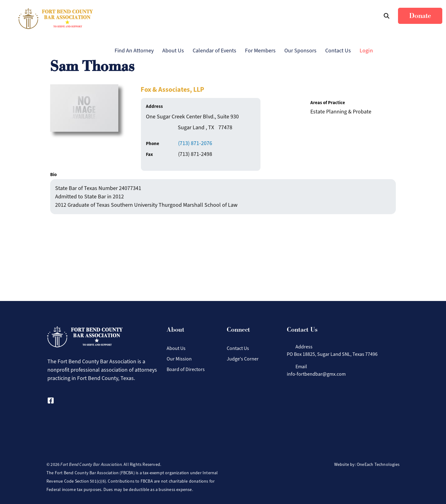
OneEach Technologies (378, 464)
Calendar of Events (214, 51)
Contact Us (338, 51)
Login (366, 51)
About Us (173, 51)
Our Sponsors (300, 51)
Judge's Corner (243, 359)
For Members (260, 51)
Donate (420, 16)
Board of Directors (186, 369)
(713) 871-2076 (195, 143)
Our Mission (179, 359)
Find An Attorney (134, 51)
